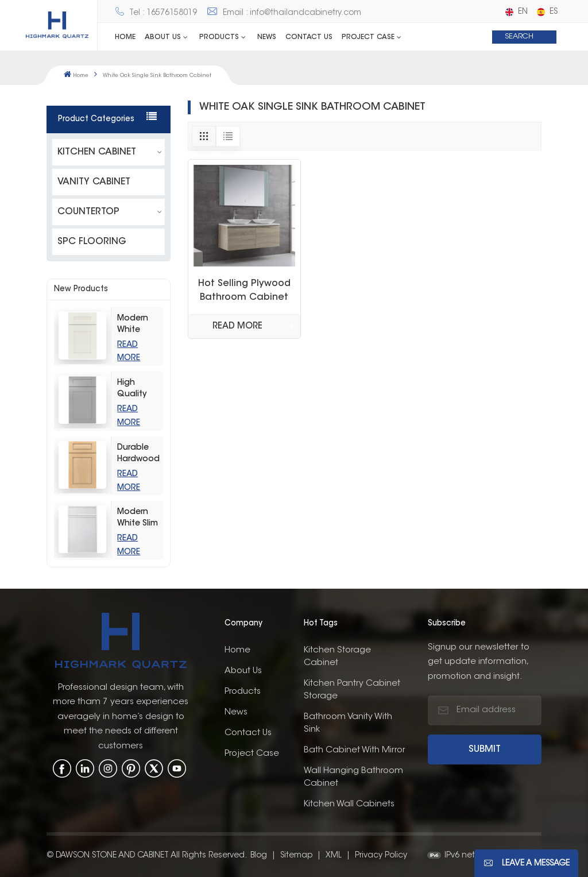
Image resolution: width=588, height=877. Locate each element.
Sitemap (296, 855)
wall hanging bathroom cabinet (353, 776)
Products (219, 37)
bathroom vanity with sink (348, 722)
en (517, 12)
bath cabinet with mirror (355, 749)
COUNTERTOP (88, 211)
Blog (259, 855)
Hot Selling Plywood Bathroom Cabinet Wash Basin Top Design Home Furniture (244, 292)
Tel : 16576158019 (156, 13)
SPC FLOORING (92, 241)
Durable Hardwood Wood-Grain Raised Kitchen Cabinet (138, 454)
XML (334, 855)
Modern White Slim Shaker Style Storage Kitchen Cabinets (138, 518)
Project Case (368, 37)
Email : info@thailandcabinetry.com (284, 13)
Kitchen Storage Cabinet (337, 656)
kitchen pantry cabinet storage (352, 689)
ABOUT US (163, 37)
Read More (237, 327)
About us (243, 670)
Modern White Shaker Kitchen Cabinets (136, 325)
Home (125, 37)
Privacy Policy (381, 855)
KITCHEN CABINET (97, 152)
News (267, 37)
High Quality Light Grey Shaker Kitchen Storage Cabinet (137, 389)
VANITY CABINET (94, 181)
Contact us (309, 37)
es (547, 12)
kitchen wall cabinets (349, 803)
